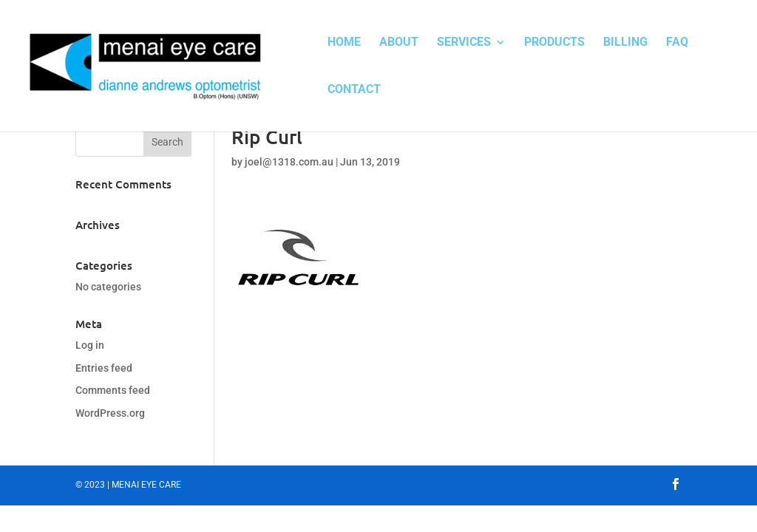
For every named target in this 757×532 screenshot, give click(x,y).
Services (464, 43)
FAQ (677, 43)
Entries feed (104, 368)
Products (554, 43)
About (399, 43)
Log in (90, 345)
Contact (354, 90)
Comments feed (113, 390)
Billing (625, 43)
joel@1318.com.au (289, 162)
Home (344, 43)
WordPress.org (110, 413)
